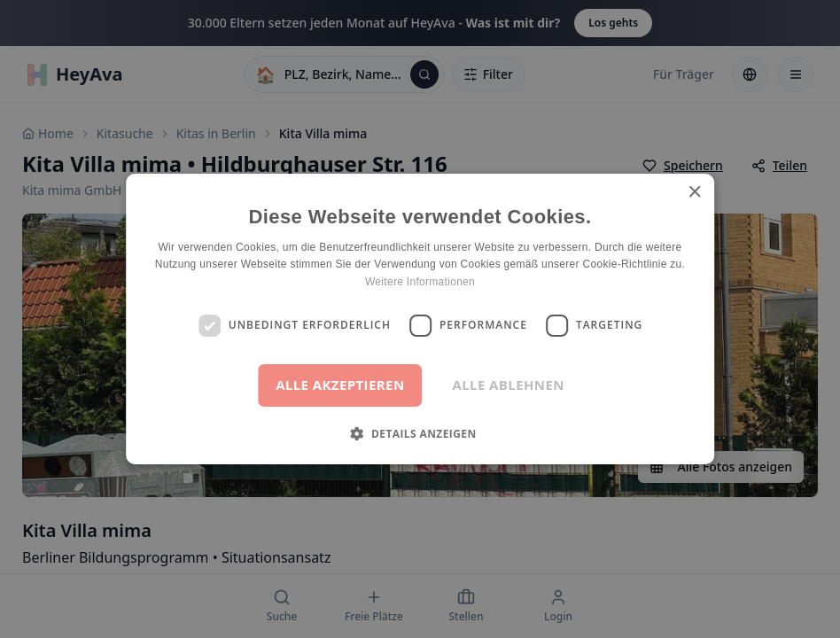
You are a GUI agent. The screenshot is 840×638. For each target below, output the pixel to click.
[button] (420, 433)
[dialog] (420, 319)
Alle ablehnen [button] (509, 385)
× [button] (694, 193)
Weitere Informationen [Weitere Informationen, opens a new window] (420, 282)
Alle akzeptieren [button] (340, 385)
